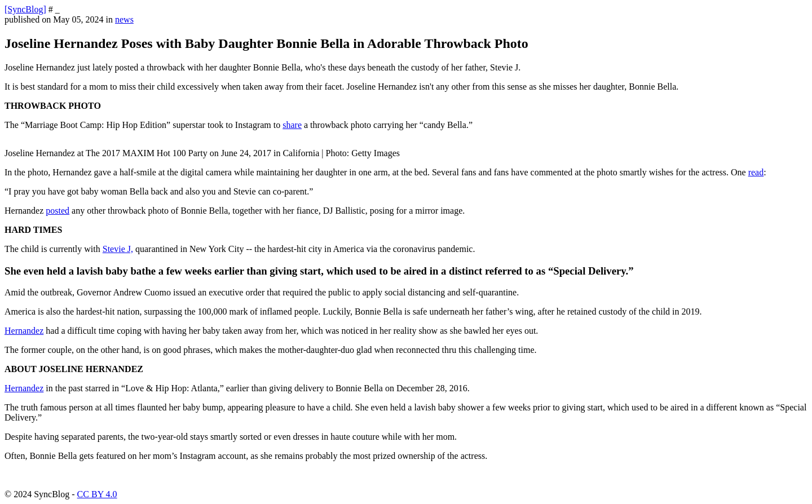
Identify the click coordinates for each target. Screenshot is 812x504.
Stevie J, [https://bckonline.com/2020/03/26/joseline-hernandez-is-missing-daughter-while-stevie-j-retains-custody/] (118, 249)
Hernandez (24, 388)
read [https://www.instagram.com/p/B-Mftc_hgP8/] (756, 172)
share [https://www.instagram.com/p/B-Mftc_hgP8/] (292, 125)
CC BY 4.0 (97, 494)
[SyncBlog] (25, 9)
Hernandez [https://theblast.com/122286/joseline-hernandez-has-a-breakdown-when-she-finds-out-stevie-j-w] (24, 331)
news (124, 19)
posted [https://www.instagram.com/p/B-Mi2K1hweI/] (58, 211)
